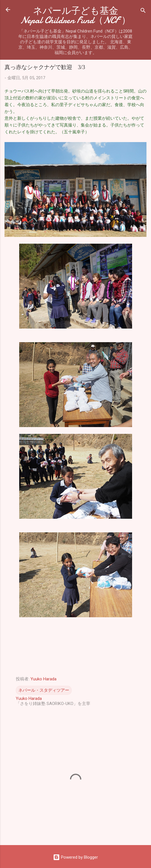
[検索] (143, 11)
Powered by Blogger (75, 857)
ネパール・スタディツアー (44, 690)
